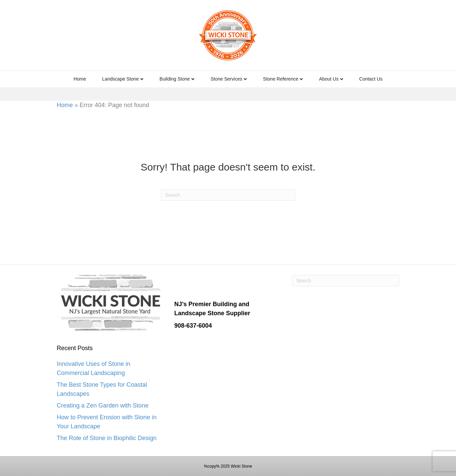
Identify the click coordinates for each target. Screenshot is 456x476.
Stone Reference (281, 79)
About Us (329, 79)
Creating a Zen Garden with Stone (103, 406)
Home (80, 79)
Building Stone (175, 79)
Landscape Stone (120, 79)
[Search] (228, 195)
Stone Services (226, 79)
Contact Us (371, 79)
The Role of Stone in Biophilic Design (107, 438)
